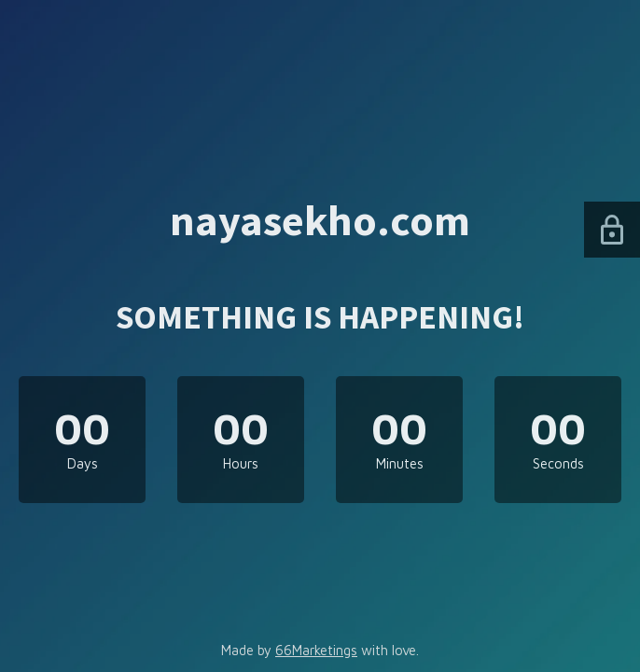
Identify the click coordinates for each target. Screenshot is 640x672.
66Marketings (316, 650)
